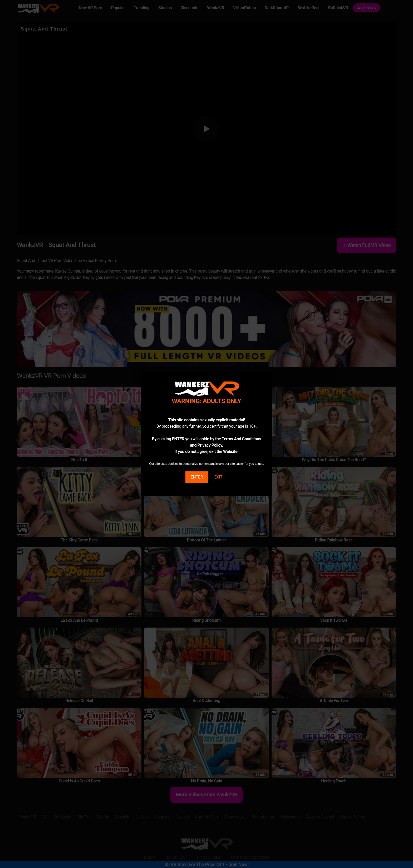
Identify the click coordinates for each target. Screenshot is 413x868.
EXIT (218, 477)
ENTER (197, 477)
